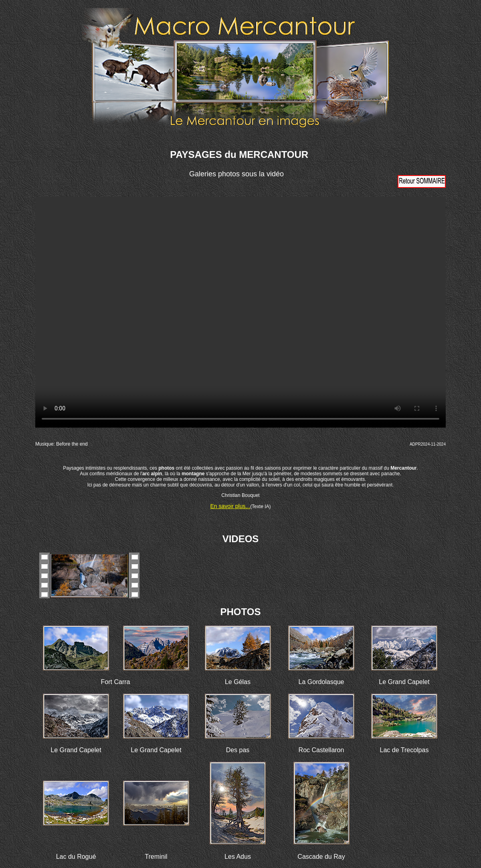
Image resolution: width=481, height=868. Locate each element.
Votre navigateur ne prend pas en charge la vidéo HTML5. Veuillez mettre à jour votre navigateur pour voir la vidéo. (240, 312)
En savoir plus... (230, 506)
